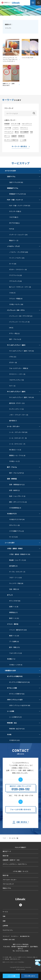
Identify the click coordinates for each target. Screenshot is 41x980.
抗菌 (31, 132)
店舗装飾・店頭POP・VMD (11, 860)
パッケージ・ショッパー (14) (18, 235)
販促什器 (6, 856)
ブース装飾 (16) (14, 641)
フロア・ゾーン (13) (15, 578)
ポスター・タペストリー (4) (18, 269)
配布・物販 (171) (14, 647)
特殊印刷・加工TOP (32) (17, 729)
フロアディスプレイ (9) (16, 380)
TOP (4, 838)
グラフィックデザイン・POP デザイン (15, 864)
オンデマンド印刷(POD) (11, 140)
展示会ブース (7, 851)
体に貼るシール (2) (15, 450)
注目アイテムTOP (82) (16, 182)
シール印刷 (23, 140)
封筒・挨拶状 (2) (14, 490)
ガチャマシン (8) (14, 525)
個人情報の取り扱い (25, 936)
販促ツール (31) (14, 618)
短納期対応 (21, 136)
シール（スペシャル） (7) (17, 444)
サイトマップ (6, 936)
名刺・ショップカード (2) (17, 496)
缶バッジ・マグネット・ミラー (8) (20, 287)
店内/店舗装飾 (24, 132)
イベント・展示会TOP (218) (18, 630)
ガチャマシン (24, 128)
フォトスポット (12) (15, 653)
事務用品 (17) (13, 612)
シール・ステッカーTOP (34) (18, 432)
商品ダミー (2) (14, 240)
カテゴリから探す (23, 171)
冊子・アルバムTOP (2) (16, 473)
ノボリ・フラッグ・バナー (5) (19, 415)
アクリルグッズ (9, 132)
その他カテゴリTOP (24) (17, 519)
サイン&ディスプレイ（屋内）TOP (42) (21, 351)
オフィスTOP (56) (15, 601)
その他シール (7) (14, 461)
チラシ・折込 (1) (14, 333)
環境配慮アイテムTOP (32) (17, 194)
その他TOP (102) (14, 740)
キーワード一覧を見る (19, 147)
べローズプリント (27, 124)
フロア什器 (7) (14, 217)
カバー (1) (12, 386)
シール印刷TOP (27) (15, 717)
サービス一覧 (14, 838)
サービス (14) (13, 537)
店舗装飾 (14, 136)
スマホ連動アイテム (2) (16, 531)
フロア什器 (8, 128)
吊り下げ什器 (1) (14, 223)
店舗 (4, 921)
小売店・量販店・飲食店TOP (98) (20, 554)
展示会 (17, 132)
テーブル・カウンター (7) (17, 572)
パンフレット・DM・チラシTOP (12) (21, 316)
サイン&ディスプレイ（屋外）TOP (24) (21, 397)
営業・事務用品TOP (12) (17, 485)
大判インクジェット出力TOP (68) (20, 705)
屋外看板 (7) (13, 421)
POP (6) (12, 229)
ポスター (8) (13, 362)
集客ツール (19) (14, 636)
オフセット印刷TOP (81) (17, 694)
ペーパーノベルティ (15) (17, 258)
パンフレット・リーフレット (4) (19, 322)
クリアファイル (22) (15, 275)
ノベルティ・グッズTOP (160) (19, 252)
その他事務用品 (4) (15, 508)
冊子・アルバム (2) (15, 339)
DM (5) (11, 328)
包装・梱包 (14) (14, 589)
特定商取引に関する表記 (9, 940)
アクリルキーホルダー (10, 880)
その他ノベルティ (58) (16, 304)
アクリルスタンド (8, 884)
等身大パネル (7, 888)
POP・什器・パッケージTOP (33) (20, 206)
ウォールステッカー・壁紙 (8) (19, 368)
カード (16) (13, 264)
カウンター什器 (16, 124)
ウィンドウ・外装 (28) (16, 583)
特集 (4, 916)
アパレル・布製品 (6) (16, 299)
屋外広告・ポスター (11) (17, 403)
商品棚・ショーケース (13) (18, 560)
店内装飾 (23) (13, 566)
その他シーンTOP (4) (16, 665)
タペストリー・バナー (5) (17, 374)
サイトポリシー (15, 936)
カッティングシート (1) (16, 409)
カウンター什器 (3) (15, 211)
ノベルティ (16, 128)
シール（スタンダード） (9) (18, 438)
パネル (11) (13, 357)
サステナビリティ (8, 930)
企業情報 (5, 925)
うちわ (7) (12, 293)
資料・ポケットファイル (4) (18, 502)
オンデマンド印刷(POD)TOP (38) (19, 682)
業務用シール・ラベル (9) (17, 455)
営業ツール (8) (14, 607)
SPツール (7, 136)
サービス (5, 912)
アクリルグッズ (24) (15, 281)
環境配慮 (7, 124)
